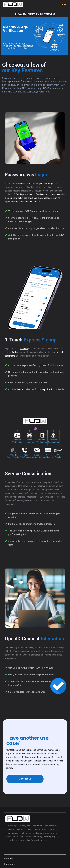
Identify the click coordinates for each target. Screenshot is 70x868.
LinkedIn (8, 859)
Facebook (9, 864)
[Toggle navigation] (64, 4)
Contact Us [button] (25, 779)
